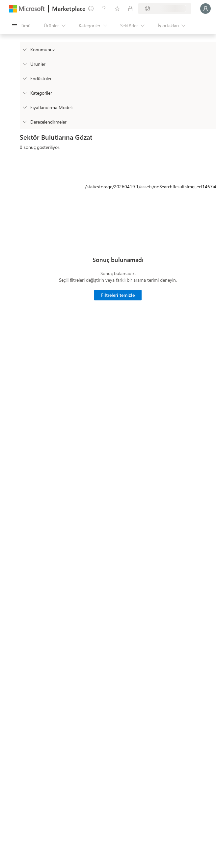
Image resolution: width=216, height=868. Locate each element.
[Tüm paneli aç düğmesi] (21, 26)
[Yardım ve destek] (104, 9)
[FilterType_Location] (24, 49)
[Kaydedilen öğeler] (117, 9)
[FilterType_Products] (24, 64)
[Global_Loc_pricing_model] (24, 107)
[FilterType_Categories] (24, 93)
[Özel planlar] (130, 9)
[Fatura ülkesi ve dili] (165, 9)
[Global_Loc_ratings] (24, 122)
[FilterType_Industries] (24, 78)
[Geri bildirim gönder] (91, 9)
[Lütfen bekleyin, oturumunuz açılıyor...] (205, 9)
